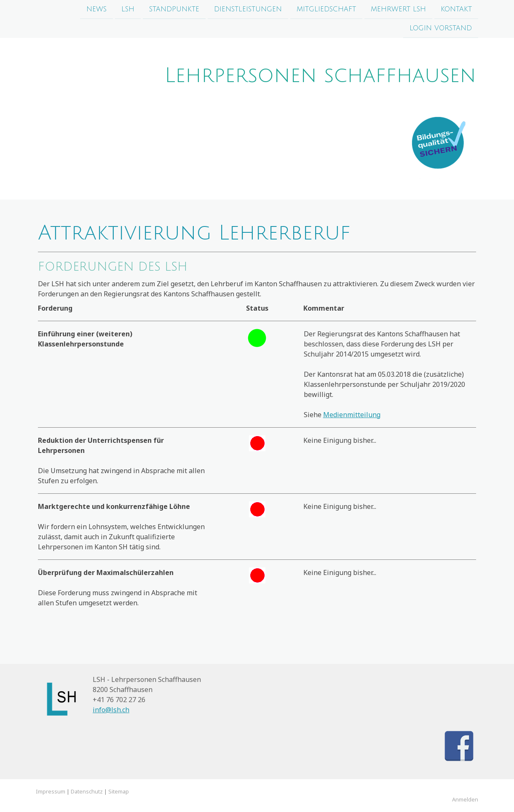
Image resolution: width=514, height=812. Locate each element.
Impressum (51, 791)
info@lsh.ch (111, 710)
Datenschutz (87, 791)
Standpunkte (174, 9)
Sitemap (119, 791)
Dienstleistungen (248, 9)
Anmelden (465, 799)
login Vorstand (441, 29)
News (96, 9)
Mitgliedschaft (326, 9)
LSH (128, 9)
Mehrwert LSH (398, 9)
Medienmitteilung (352, 415)
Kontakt (456, 9)
